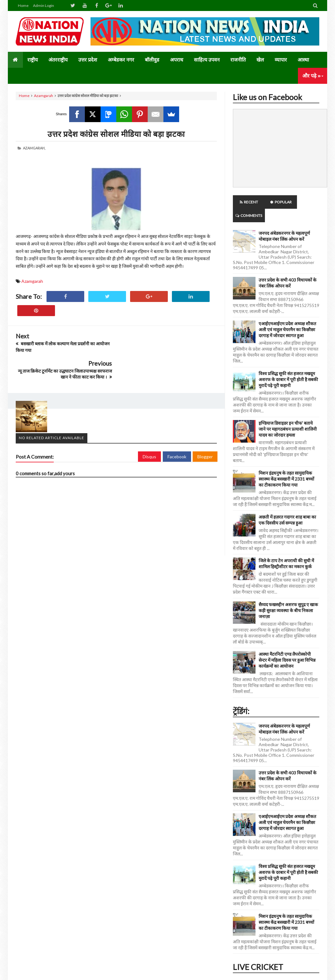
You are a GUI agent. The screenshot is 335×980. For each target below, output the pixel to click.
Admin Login (44, 5)
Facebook (177, 429)
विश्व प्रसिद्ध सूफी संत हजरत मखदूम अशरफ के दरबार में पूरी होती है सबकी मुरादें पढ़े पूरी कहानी (288, 366)
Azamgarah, (34, 148)
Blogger (205, 429)
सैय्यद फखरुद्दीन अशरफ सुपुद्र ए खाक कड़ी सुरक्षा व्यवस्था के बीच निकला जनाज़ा (288, 597)
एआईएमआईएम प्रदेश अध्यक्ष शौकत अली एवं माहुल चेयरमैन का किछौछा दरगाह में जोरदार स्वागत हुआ (287, 316)
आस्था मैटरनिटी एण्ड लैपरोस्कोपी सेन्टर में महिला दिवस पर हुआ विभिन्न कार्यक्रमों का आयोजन (287, 646)
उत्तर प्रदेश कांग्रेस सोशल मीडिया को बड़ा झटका (116, 134)
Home (23, 5)
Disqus (149, 429)
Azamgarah (44, 96)
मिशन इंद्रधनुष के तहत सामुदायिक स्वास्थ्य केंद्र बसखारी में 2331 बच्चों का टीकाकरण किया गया (286, 465)
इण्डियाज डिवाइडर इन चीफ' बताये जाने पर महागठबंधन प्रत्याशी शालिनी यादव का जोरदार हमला (288, 415)
